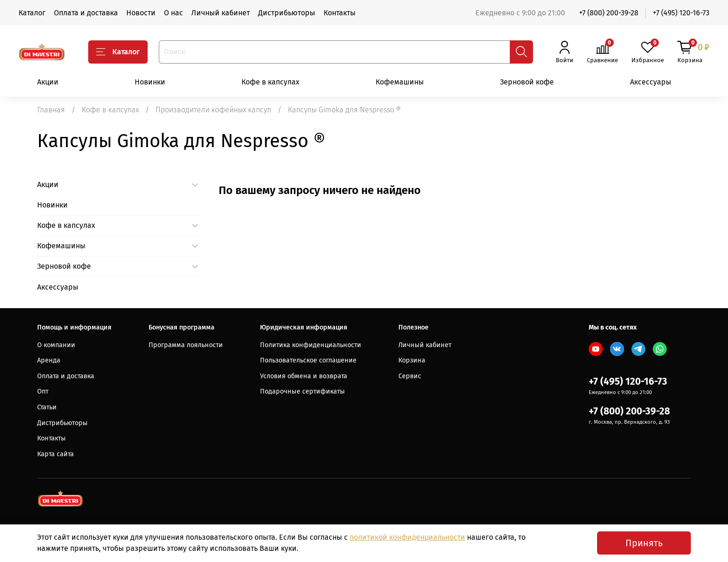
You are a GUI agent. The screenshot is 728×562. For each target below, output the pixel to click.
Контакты (340, 13)
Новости (141, 13)
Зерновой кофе (527, 82)
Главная (51, 110)
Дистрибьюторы (287, 13)
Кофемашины (400, 82)
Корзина (412, 360)
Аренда (49, 360)
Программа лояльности (186, 345)
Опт (43, 391)
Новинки (150, 82)
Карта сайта (55, 454)
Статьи (47, 407)
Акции (48, 82)
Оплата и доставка (86, 13)
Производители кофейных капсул (213, 110)
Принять (644, 543)
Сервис (410, 376)
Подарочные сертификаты (302, 391)
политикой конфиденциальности (407, 537)
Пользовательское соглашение (308, 360)
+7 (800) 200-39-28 (609, 13)
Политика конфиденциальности (311, 345)
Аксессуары (651, 82)
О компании (56, 345)
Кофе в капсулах (270, 82)
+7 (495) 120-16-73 (681, 13)
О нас (173, 13)
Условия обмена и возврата (304, 376)
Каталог (32, 13)
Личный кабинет (221, 13)
